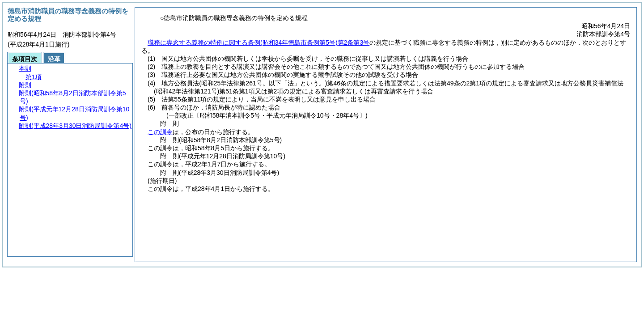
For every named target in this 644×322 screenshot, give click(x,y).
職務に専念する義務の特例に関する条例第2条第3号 (258, 42)
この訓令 (160, 132)
